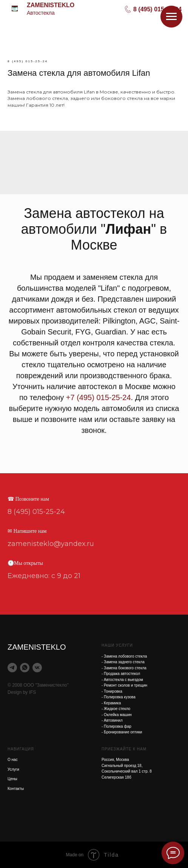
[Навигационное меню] (171, 17)
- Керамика (111, 703)
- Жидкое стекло (116, 709)
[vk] (37, 668)
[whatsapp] (25, 668)
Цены (12, 779)
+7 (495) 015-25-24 (99, 397)
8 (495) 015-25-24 (157, 9)
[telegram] (12, 668)
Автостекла (41, 13)
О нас (13, 760)
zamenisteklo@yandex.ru (51, 544)
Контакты (16, 789)
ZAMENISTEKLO (51, 5)
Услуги (13, 769)
